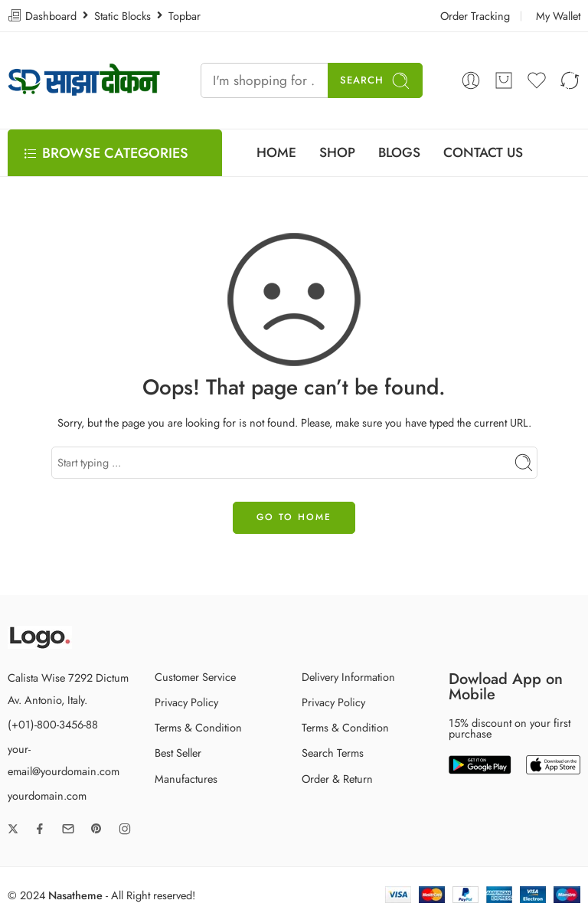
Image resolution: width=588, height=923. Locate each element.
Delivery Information (348, 677)
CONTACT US (483, 152)
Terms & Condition (198, 727)
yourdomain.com (47, 795)
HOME (276, 152)
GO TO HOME (294, 517)
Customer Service (195, 677)
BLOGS (399, 152)
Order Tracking (475, 16)
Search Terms (333, 753)
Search (375, 81)
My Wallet (558, 16)
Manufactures (186, 779)
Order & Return (337, 779)
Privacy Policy (186, 702)
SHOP (337, 152)
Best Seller (178, 753)
